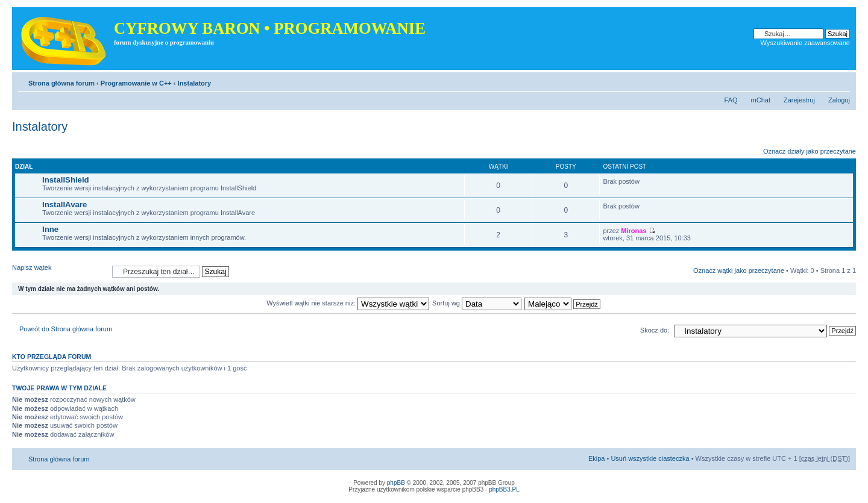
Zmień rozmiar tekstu (841, 81)
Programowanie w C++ (136, 83)
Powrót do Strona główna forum (66, 329)
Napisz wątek (59, 271)
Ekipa (597, 458)
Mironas (634, 231)
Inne (50, 229)
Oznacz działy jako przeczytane (810, 151)
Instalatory (195, 83)
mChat (761, 100)
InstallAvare (64, 205)
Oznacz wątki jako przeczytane (739, 270)
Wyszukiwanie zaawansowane (805, 43)
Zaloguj (839, 100)
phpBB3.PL (504, 489)
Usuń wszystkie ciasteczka (650, 458)
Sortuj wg (477, 303)
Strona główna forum (61, 83)
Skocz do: (655, 330)
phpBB (396, 483)
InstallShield (66, 180)
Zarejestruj (799, 100)
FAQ (731, 100)
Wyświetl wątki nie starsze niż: (348, 303)
